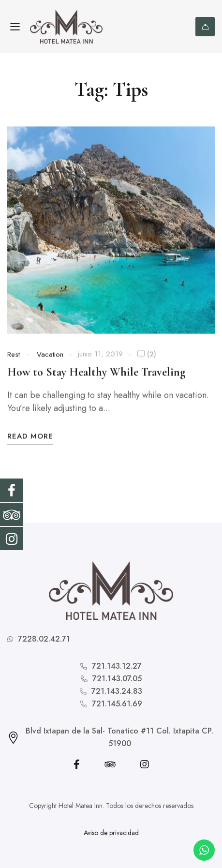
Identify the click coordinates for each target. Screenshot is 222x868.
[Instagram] (145, 764)
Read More (30, 438)
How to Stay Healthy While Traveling (96, 374)
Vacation (50, 357)
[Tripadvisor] (110, 764)
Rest (14, 357)
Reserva (205, 27)
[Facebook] (77, 764)
